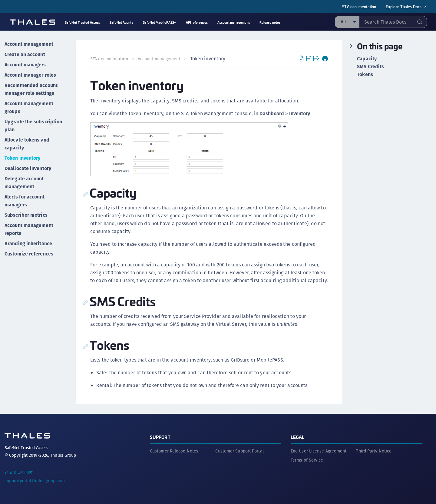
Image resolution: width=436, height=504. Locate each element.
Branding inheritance (28, 244)
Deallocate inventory (28, 168)
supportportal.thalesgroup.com (35, 481)
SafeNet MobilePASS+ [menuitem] (160, 22)
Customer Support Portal (239, 451)
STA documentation (359, 7)
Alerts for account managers (25, 201)
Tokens (365, 75)
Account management (29, 44)
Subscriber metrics (26, 215)
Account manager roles (30, 75)
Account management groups (29, 107)
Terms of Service (307, 460)
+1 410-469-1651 (19, 473)
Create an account (25, 54)
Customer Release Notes (174, 451)
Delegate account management (24, 183)
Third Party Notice (374, 451)
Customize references (29, 254)
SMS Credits (370, 67)
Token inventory (23, 158)
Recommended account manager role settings (31, 89)
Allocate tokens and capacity (27, 144)
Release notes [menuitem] (270, 22)
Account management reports (29, 229)
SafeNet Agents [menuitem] (121, 22)
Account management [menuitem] (234, 22)
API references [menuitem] (197, 22)
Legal (298, 437)
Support (160, 437)
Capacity (367, 59)
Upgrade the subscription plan (33, 126)
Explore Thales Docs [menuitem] (404, 7)
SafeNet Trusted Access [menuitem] (82, 22)
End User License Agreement (319, 451)
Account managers (25, 65)
